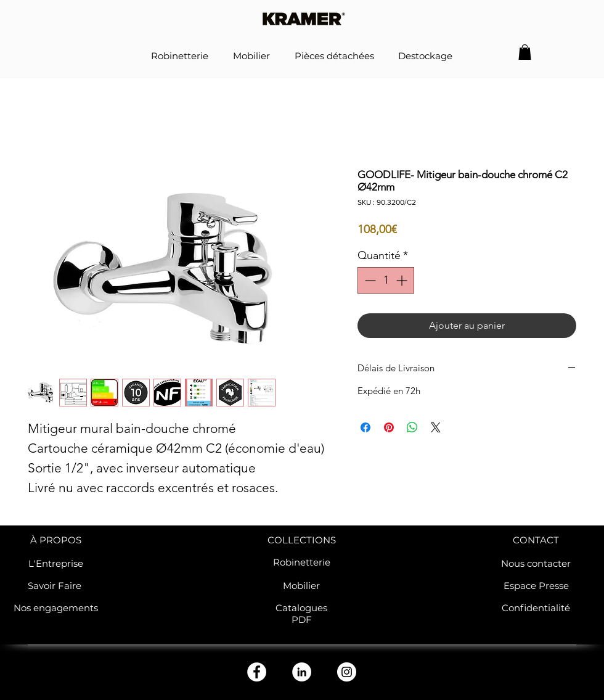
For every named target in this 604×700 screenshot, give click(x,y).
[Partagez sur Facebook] (365, 427)
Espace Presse (536, 586)
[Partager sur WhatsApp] (412, 427)
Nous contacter (536, 563)
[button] (525, 52)
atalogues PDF (305, 614)
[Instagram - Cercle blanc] (347, 672)
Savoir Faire (56, 586)
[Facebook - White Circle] (257, 672)
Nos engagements (56, 608)
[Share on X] (436, 427)
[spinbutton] (386, 280)
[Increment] (403, 280)
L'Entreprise (56, 563)
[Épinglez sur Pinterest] (389, 427)
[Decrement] (369, 280)
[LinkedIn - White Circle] (302, 672)
